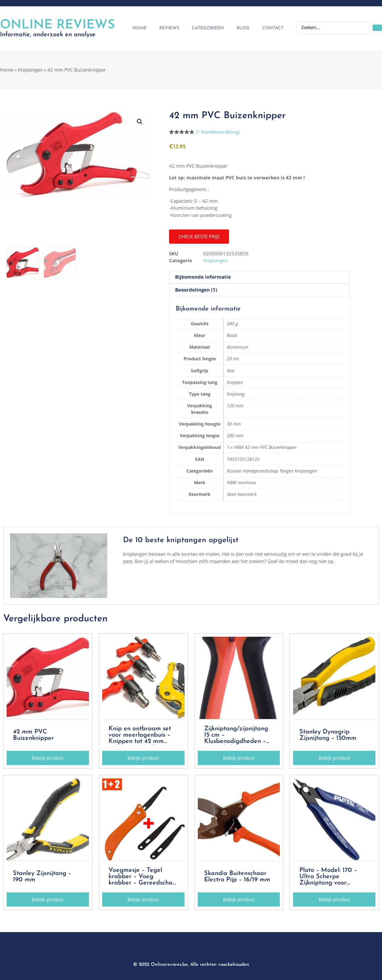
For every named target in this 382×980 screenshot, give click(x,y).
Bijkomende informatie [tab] (203, 277)
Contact (273, 28)
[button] (140, 122)
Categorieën (208, 28)
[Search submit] (377, 28)
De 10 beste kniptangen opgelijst (181, 540)
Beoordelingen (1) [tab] (196, 290)
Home (140, 28)
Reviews (169, 28)
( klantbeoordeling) (218, 132)
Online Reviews (57, 25)
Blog (243, 28)
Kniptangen (30, 70)
